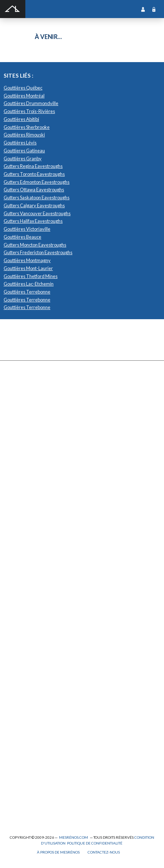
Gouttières (20, 440)
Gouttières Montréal (24, 96)
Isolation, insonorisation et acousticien (47, 579)
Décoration (20, 548)
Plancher (18, 603)
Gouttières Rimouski (24, 135)
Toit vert (17, 496)
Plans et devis (22, 686)
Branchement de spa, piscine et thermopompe (53, 789)
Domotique (20, 555)
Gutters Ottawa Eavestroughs (34, 190)
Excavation (20, 416)
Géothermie (21, 571)
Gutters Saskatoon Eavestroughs (37, 198)
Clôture (17, 401)
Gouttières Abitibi (21, 119)
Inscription (143, 9)
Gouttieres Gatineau (24, 151)
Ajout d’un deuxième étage (35, 694)
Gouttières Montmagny (27, 260)
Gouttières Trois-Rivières (29, 111)
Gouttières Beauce (22, 237)
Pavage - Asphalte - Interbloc (36, 456)
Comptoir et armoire (29, 524)
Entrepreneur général (31, 734)
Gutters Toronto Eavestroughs (34, 174)
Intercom (18, 611)
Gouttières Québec (23, 88)
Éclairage (18, 718)
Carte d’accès (22, 642)
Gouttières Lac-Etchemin (29, 284)
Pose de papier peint (29, 773)
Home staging (22, 540)
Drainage (18, 432)
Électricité (19, 726)
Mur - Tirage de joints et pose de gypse (46, 658)
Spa (13, 781)
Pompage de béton (27, 813)
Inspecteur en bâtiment (31, 741)
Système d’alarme (26, 626)
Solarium (18, 480)
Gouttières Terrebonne (27, 292)
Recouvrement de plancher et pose (43, 587)
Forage (16, 424)
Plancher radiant (25, 595)
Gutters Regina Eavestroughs (33, 166)
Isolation (18, 749)
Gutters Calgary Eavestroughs (34, 205)
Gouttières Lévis (20, 143)
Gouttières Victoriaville (27, 229)
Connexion (154, 9)
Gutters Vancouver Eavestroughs (37, 213)
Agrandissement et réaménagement (44, 702)
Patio (14, 448)
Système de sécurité (29, 618)
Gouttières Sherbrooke (27, 127)
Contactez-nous (104, 852)
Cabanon (18, 393)
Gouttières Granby (23, 159)
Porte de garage (24, 472)
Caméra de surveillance (32, 650)
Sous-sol (18, 563)
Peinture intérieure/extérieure (39, 765)
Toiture (16, 488)
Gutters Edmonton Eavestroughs (37, 182)
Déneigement (22, 409)
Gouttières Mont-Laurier (28, 268)
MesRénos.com (73, 837)
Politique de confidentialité (95, 843)
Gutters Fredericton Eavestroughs (38, 252)
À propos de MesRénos (58, 852)
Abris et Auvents (25, 385)
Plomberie (19, 805)
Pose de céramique (28, 532)
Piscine (16, 797)
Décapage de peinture (30, 464)
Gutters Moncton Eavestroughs (35, 245)
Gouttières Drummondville (31, 103)
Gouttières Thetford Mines (31, 276)
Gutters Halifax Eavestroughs (33, 221)
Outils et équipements (31, 757)
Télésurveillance (26, 634)
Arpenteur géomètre (29, 710)
